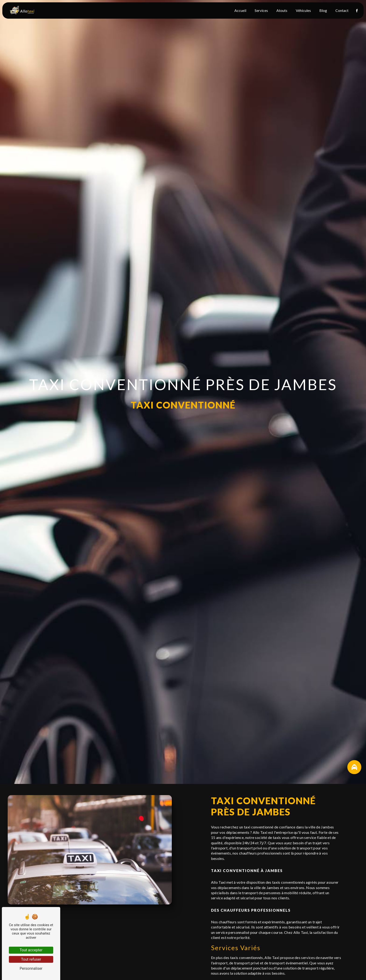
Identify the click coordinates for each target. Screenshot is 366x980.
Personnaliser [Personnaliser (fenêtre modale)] (31, 968)
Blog (322, 10)
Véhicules (302, 10)
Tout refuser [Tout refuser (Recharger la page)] (31, 959)
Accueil (239, 10)
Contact (341, 10)
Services (260, 10)
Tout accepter (31, 950)
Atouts (281, 10)
